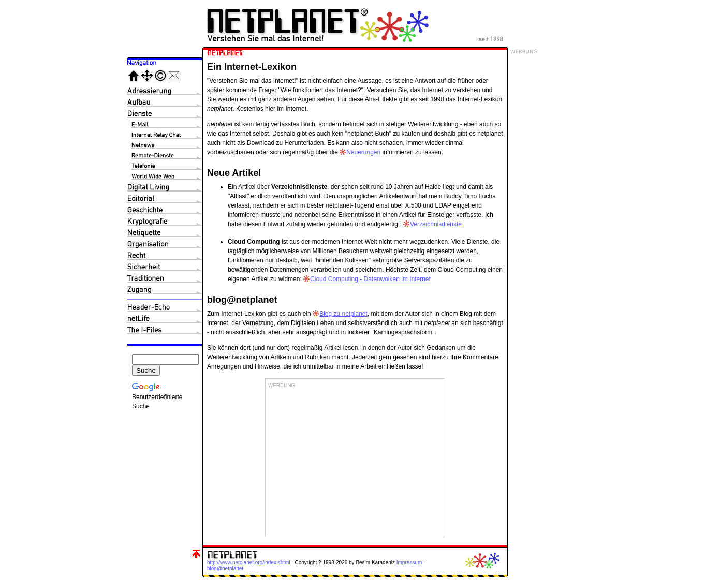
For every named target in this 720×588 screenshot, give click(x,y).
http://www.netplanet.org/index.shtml (249, 562)
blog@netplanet (225, 569)
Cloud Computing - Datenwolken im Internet (370, 279)
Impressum (409, 562)
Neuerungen (363, 152)
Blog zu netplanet (343, 314)
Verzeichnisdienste (436, 224)
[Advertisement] (355, 462)
